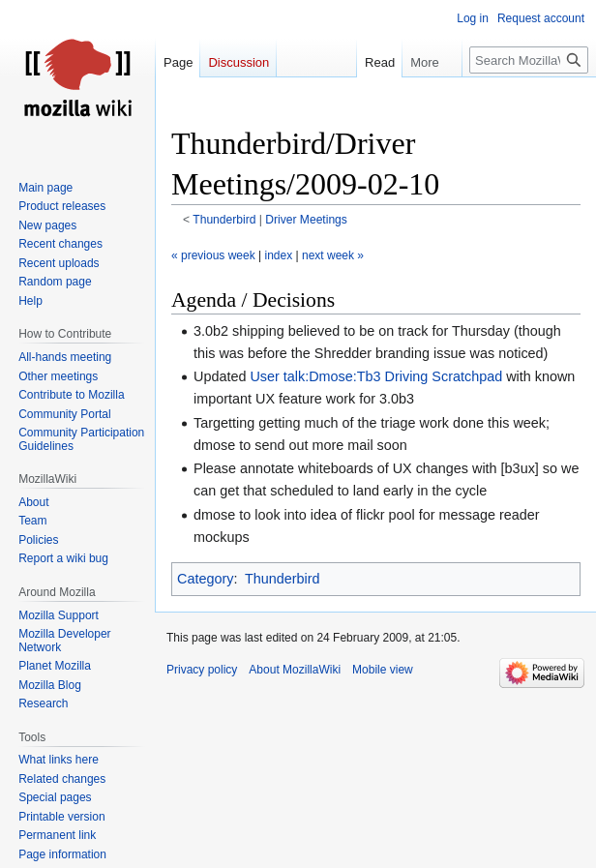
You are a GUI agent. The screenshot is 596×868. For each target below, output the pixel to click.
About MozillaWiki (295, 670)
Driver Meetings (306, 220)
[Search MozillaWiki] (529, 60)
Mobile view (383, 670)
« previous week (213, 255)
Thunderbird (224, 220)
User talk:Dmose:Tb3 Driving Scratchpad (376, 376)
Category (205, 579)
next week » (333, 255)
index (279, 255)
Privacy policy (202, 670)
